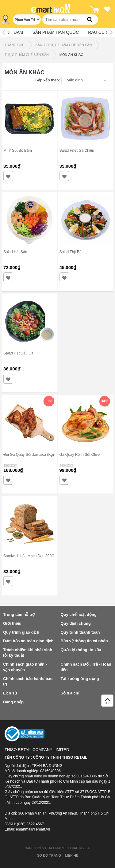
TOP (107, 702)
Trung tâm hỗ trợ (19, 614)
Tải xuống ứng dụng (80, 679)
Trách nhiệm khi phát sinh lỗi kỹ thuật (28, 653)
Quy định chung (76, 623)
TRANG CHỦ (15, 45)
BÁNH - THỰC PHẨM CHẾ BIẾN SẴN (63, 45)
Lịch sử (10, 693)
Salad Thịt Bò (71, 252)
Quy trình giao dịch (21, 632)
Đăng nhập (13, 702)
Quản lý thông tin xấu (81, 650)
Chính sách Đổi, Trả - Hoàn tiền (86, 667)
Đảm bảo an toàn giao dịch (28, 641)
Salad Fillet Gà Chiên (77, 151)
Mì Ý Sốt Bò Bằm (18, 151)
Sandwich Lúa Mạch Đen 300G (29, 556)
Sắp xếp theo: (48, 80)
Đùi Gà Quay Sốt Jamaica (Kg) (29, 455)
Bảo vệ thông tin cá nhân (84, 641)
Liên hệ (71, 855)
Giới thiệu (12, 623)
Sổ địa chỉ (70, 693)
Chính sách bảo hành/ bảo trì (28, 682)
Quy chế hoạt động (79, 614)
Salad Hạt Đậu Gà (18, 353)
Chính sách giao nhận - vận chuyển (25, 667)
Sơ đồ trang (49, 855)
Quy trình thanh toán (80, 632)
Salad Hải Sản (15, 252)
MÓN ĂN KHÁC (71, 55)
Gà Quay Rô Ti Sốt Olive (80, 455)
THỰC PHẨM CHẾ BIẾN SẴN (27, 55)
